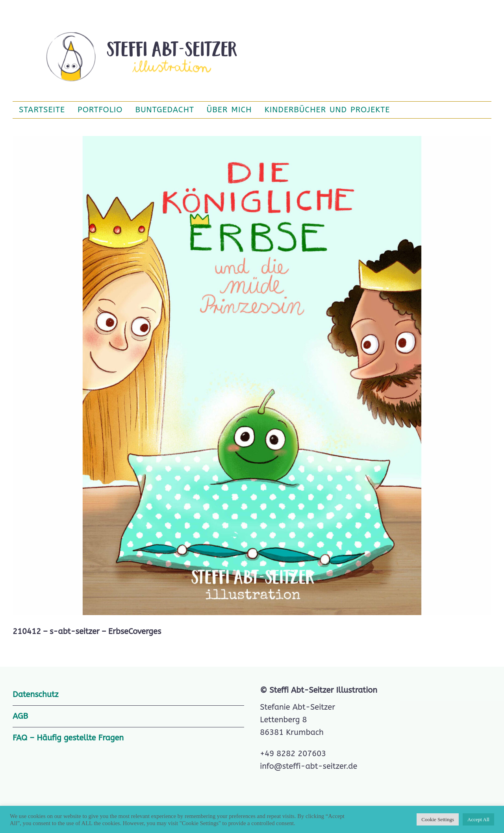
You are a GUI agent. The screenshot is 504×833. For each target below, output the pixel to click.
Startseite (42, 110)
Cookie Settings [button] (438, 819)
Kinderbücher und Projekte (327, 110)
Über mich (229, 110)
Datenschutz (35, 694)
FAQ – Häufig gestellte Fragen (68, 738)
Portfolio (100, 110)
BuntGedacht (165, 110)
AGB (20, 716)
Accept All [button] (478, 819)
